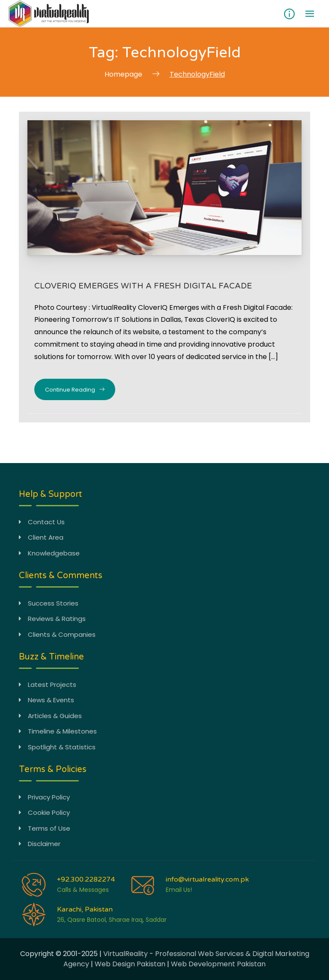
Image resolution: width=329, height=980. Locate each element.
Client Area (41, 537)
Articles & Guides (50, 715)
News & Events (46, 700)
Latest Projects (48, 684)
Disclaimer (40, 844)
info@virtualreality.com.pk (207, 879)
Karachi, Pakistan (85, 909)
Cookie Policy (44, 812)
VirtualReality (126, 954)
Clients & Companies (57, 634)
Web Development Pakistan (218, 964)
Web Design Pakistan (130, 964)
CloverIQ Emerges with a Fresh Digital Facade (145, 286)
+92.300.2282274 (86, 879)
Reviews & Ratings (52, 619)
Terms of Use (45, 828)
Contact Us (42, 521)
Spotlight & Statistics (57, 747)
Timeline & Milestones (58, 731)
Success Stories (49, 603)
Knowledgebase (49, 553)
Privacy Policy (44, 797)
